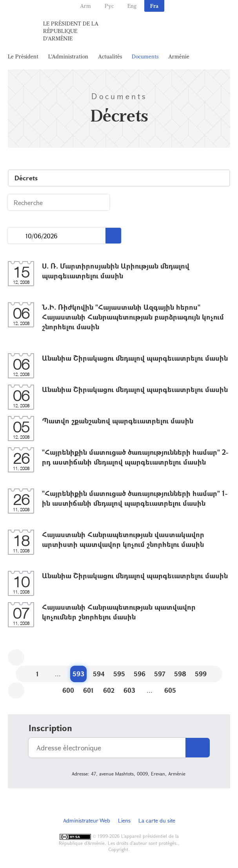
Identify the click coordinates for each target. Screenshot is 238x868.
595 (119, 674)
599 (201, 674)
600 (68, 690)
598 (180, 674)
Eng (132, 6)
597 (160, 674)
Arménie (179, 56)
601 (88, 690)
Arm (85, 6)
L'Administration (68, 56)
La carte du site (157, 820)
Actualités (110, 56)
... (17, 236)
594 (99, 674)
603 (129, 690)
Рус (109, 6)
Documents (145, 56)
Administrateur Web (87, 820)
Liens (124, 820)
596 (140, 674)
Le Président (23, 56)
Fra (154, 6)
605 (170, 690)
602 (109, 690)
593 (78, 674)
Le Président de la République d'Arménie (71, 31)
